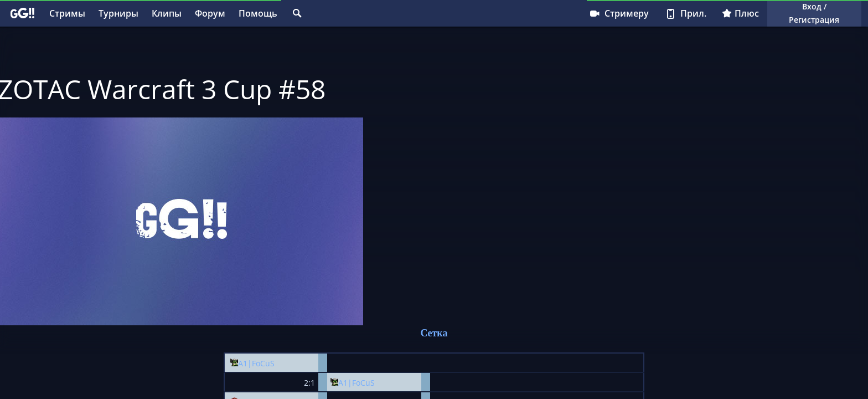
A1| (245, 363)
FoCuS (263, 363)
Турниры (118, 13)
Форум (210, 13)
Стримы (67, 13)
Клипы (167, 13)
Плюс (740, 13)
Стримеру (619, 13)
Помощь (258, 13)
